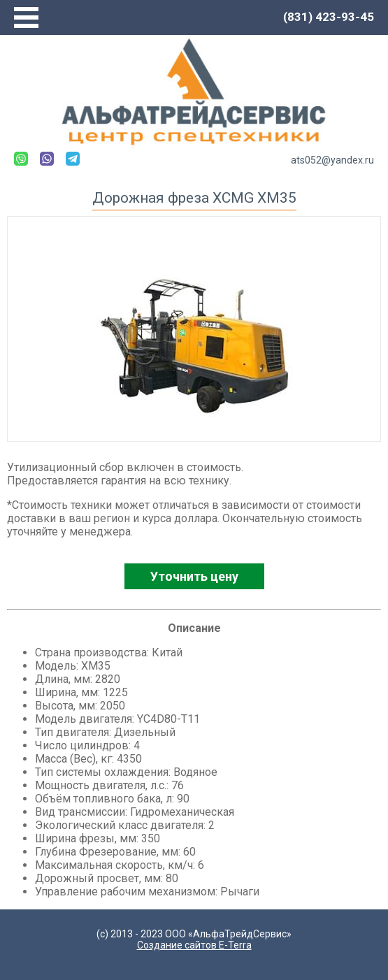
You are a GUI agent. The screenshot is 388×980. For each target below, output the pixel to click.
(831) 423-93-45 (329, 17)
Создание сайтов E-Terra (194, 945)
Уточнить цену (194, 576)
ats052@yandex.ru (332, 160)
